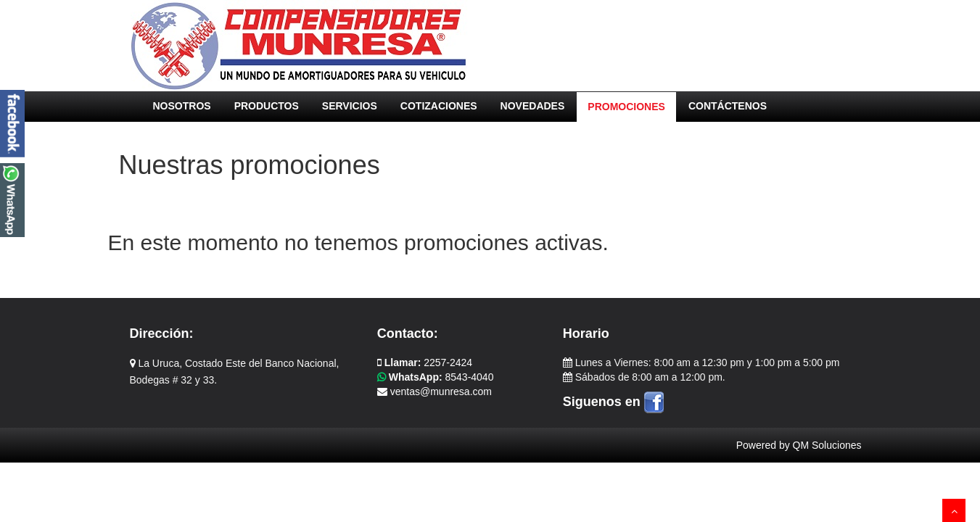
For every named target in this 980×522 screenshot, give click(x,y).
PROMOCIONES (626, 107)
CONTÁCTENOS (728, 106)
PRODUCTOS (267, 106)
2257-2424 (425, 362)
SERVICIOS (350, 106)
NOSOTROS (182, 106)
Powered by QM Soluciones (799, 445)
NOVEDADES (533, 106)
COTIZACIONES (439, 106)
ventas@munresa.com (435, 391)
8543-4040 (436, 377)
